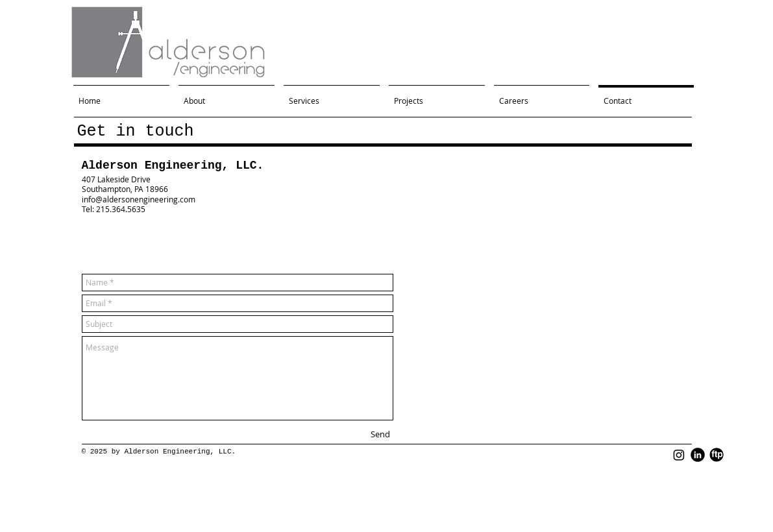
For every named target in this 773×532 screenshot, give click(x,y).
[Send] (380, 434)
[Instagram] (679, 455)
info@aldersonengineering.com (139, 199)
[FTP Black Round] (717, 455)
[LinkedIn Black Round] (698, 455)
